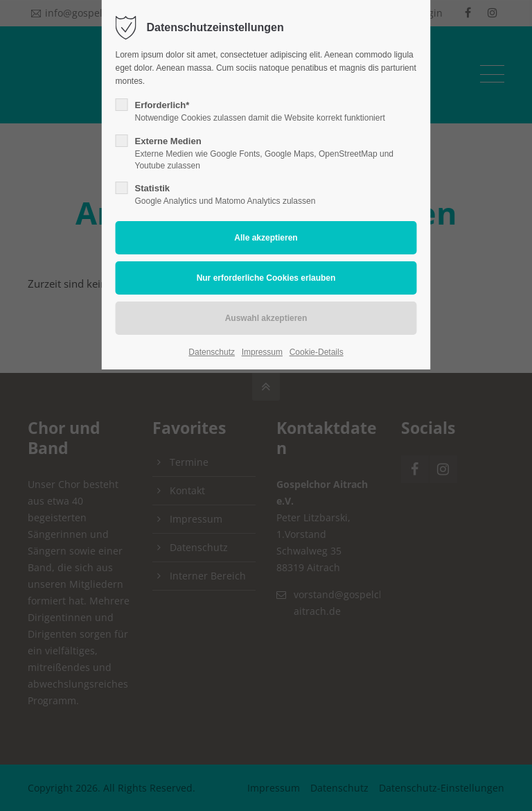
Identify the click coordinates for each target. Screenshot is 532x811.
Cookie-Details (317, 352)
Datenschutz (212, 352)
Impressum (262, 352)
